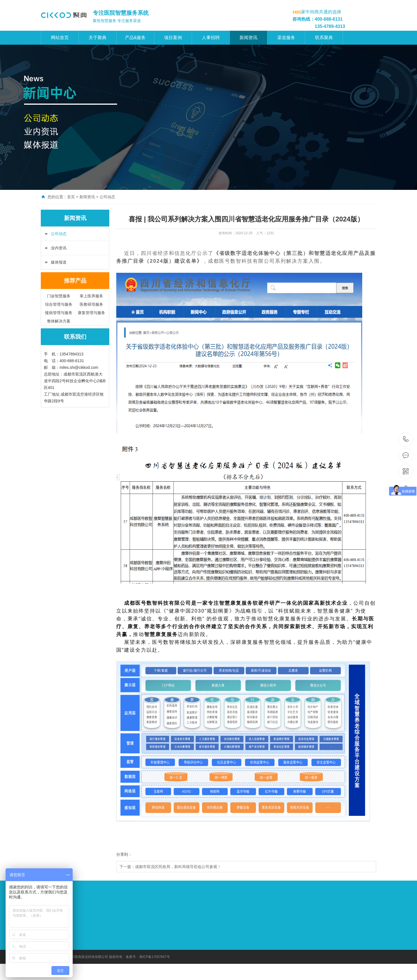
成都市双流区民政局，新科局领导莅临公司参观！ (178, 867)
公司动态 (59, 234)
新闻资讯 (248, 38)
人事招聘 (211, 38)
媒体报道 (59, 262)
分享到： (124, 854)
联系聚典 (324, 38)
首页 (71, 197)
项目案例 (173, 38)
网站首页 (60, 38)
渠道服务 (286, 38)
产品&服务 (135, 38)
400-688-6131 (406, 440)
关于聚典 (98, 38)
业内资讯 (59, 248)
